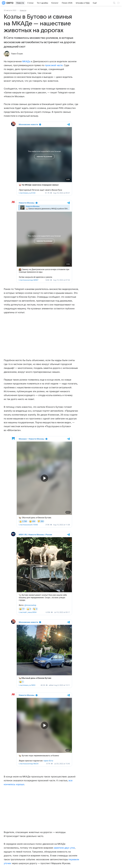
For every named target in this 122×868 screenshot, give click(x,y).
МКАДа (26, 61)
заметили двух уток (64, 677)
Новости (23, 10)
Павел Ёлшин (17, 54)
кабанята (50, 727)
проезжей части (54, 65)
